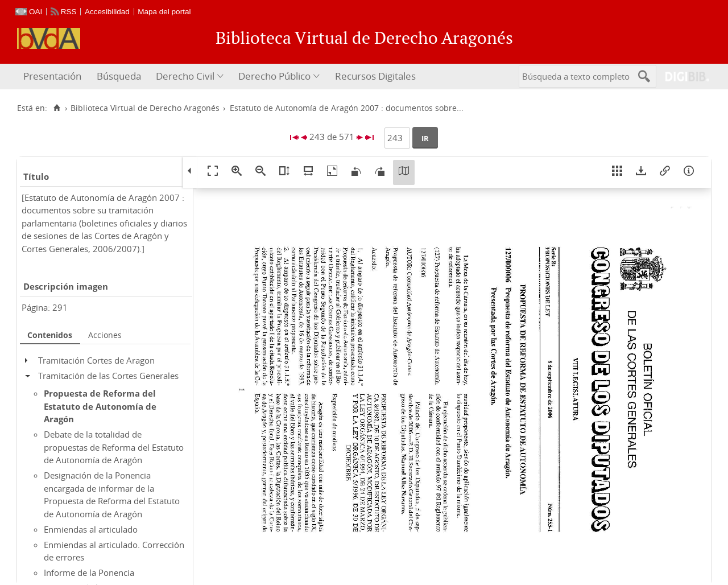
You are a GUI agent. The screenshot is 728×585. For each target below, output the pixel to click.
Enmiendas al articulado (91, 529)
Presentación (52, 76)
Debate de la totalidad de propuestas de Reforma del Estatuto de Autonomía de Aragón (114, 447)
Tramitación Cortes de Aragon (96, 360)
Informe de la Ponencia (89, 572)
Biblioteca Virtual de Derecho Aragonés (145, 108)
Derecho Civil (185, 76)
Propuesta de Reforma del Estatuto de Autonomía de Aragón (100, 406)
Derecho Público (274, 76)
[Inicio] (57, 108)
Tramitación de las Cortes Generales (108, 376)
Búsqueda (119, 76)
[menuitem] (54, 77)
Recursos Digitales (375, 76)
